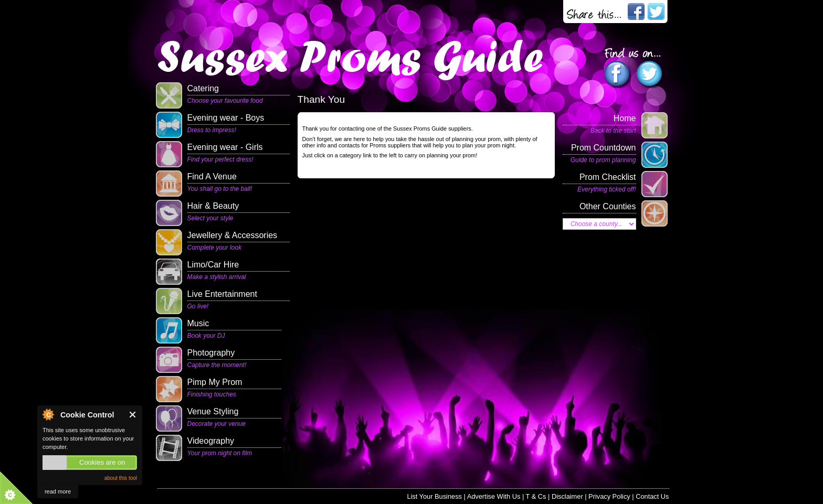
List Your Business (434, 496)
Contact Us (652, 496)
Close (133, 415)
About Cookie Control (48, 414)
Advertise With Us (494, 496)
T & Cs (536, 496)
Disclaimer (567, 496)
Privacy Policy (609, 496)
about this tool (121, 478)
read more (58, 491)
